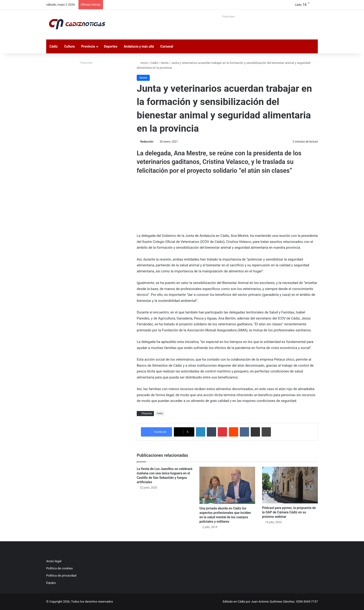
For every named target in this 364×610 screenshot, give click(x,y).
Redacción (147, 142)
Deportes (111, 46)
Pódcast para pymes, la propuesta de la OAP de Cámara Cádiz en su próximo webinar (289, 512)
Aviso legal (54, 561)
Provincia (88, 46)
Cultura (69, 46)
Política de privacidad (61, 575)
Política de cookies (59, 568)
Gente (165, 63)
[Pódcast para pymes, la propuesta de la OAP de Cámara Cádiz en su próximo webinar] (290, 485)
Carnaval (167, 46)
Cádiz (54, 46)
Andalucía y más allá (139, 46)
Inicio (142, 63)
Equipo (51, 583)
